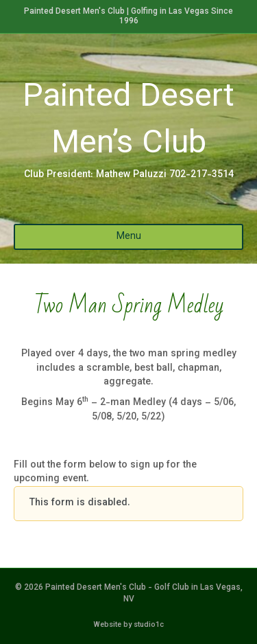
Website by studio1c (128, 625)
